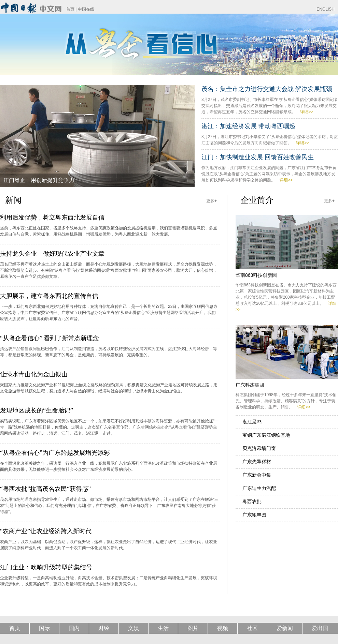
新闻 (13, 200)
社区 (252, 628)
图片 (193, 628)
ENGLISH (326, 9)
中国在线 (86, 9)
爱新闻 (285, 628)
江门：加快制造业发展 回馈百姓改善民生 (258, 157)
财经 (104, 628)
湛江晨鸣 (252, 422)
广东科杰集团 (250, 385)
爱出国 (320, 628)
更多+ (212, 201)
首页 (70, 9)
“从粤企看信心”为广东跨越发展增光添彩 (55, 453)
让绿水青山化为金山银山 (34, 374)
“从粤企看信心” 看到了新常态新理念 (50, 338)
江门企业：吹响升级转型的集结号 (46, 567)
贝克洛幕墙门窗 (259, 448)
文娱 (133, 628)
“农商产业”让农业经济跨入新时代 (46, 531)
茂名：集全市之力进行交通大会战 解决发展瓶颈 (267, 89)
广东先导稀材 (257, 462)
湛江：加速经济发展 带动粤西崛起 (248, 126)
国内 (74, 628)
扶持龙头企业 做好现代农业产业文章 (52, 254)
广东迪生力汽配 (259, 488)
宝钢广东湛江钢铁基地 (266, 435)
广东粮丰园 (254, 515)
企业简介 (257, 200)
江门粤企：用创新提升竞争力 (39, 180)
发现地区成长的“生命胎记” (37, 410)
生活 (163, 628)
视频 (223, 628)
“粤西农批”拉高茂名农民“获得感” (45, 489)
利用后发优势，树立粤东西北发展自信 (52, 218)
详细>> (307, 112)
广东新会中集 (257, 475)
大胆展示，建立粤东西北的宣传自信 (49, 296)
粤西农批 (252, 501)
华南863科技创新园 (256, 275)
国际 (44, 628)
